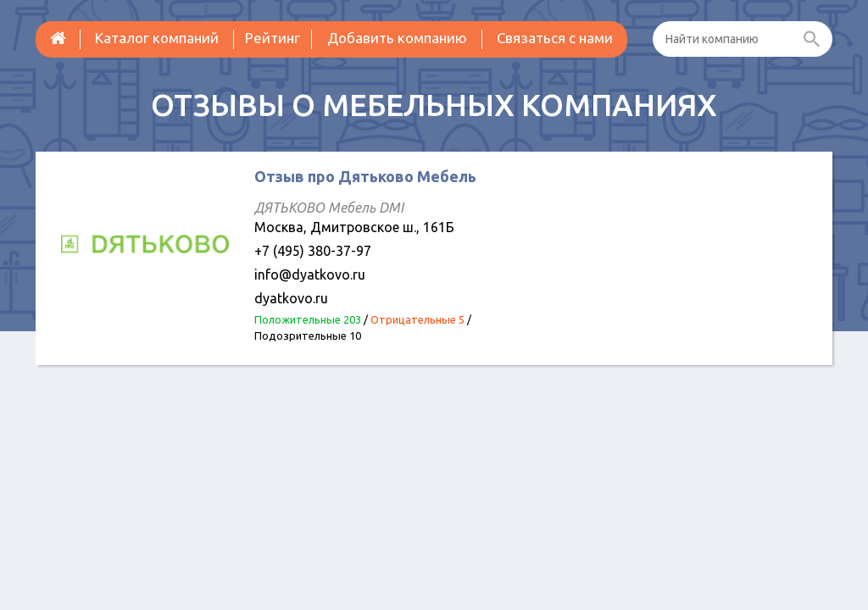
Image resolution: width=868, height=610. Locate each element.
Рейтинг (273, 38)
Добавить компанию (397, 38)
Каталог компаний (157, 38)
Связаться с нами (555, 38)
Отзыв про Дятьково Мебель (365, 176)
